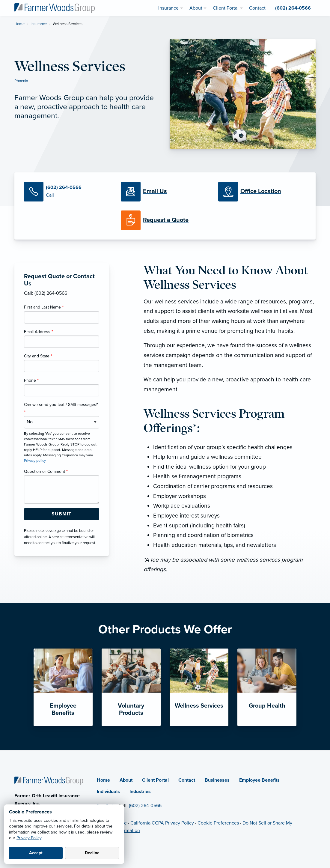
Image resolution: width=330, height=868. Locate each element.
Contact (187, 780)
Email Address (39, 332)
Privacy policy (35, 461)
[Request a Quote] (165, 220)
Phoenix (21, 81)
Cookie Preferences (218, 823)
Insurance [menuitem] (168, 8)
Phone (31, 380)
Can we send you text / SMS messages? (61, 408)
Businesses (217, 780)
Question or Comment (46, 471)
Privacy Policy (29, 838)
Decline (92, 853)
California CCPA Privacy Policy (162, 823)
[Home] (49, 780)
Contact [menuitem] (257, 8)
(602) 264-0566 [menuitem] (293, 8)
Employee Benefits (259, 780)
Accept (36, 853)
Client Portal (155, 780)
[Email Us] (155, 192)
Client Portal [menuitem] (226, 8)
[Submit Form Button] (62, 514)
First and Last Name (44, 307)
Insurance (39, 24)
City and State (38, 356)
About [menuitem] (196, 8)
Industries (140, 792)
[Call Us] (68, 192)
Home (19, 24)
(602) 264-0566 (145, 806)
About (126, 780)
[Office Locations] (262, 192)
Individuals (108, 792)
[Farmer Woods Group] (55, 8)
